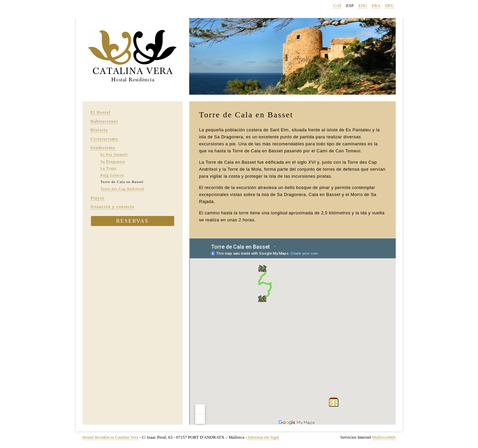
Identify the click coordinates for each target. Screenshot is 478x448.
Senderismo (103, 147)
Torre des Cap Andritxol (123, 189)
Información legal (263, 437)
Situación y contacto (113, 206)
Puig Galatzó (112, 175)
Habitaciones (104, 121)
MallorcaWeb (384, 437)
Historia (99, 130)
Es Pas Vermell (114, 154)
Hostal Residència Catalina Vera (111, 437)
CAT (338, 5)
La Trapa (109, 168)
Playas (98, 198)
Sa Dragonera (113, 161)
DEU (390, 5)
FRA (376, 5)
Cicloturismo (105, 139)
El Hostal (101, 112)
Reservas (133, 221)
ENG (363, 5)
